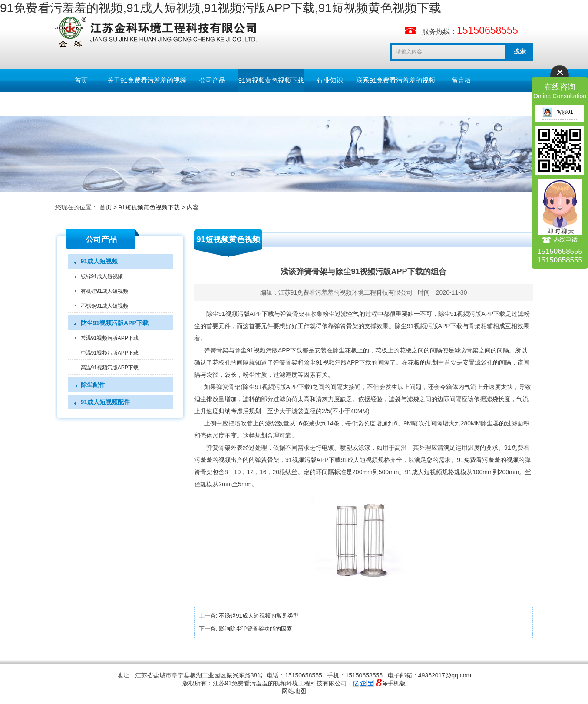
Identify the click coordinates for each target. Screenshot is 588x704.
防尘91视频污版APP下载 (115, 323)
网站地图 (294, 691)
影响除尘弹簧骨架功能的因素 (256, 629)
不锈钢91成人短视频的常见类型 (259, 616)
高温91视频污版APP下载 (110, 368)
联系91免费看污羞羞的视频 (396, 80)
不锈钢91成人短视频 (104, 306)
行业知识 (330, 80)
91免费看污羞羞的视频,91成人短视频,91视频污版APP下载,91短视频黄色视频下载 (221, 8)
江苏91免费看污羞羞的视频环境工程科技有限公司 (346, 292)
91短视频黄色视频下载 (271, 80)
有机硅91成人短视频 (104, 291)
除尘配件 (93, 385)
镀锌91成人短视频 (102, 276)
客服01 (558, 112)
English (81, 104)
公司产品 (212, 80)
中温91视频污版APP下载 (110, 353)
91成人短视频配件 (106, 402)
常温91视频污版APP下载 (110, 338)
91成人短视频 (99, 261)
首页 (81, 80)
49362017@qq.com (445, 675)
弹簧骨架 (292, 314)
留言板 (461, 80)
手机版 (396, 683)
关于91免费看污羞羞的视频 (147, 80)
